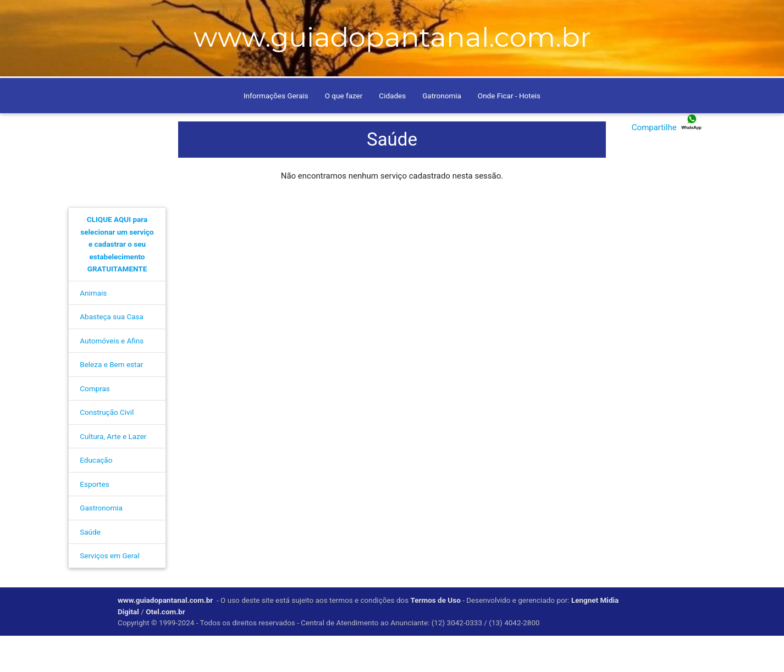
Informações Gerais (276, 132)
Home (139, 15)
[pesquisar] (581, 14)
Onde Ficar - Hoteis (509, 132)
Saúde (90, 569)
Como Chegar (185, 15)
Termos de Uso (436, 637)
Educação (96, 497)
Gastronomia (101, 545)
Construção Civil (107, 449)
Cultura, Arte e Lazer (113, 473)
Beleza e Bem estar (111, 401)
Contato (238, 15)
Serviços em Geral (109, 592)
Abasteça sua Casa (112, 353)
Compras (95, 425)
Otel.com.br (166, 648)
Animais (93, 330)
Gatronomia (442, 132)
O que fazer (344, 132)
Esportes (94, 521)
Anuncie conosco (297, 15)
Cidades (392, 132)
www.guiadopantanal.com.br (165, 637)
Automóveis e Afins (112, 377)
